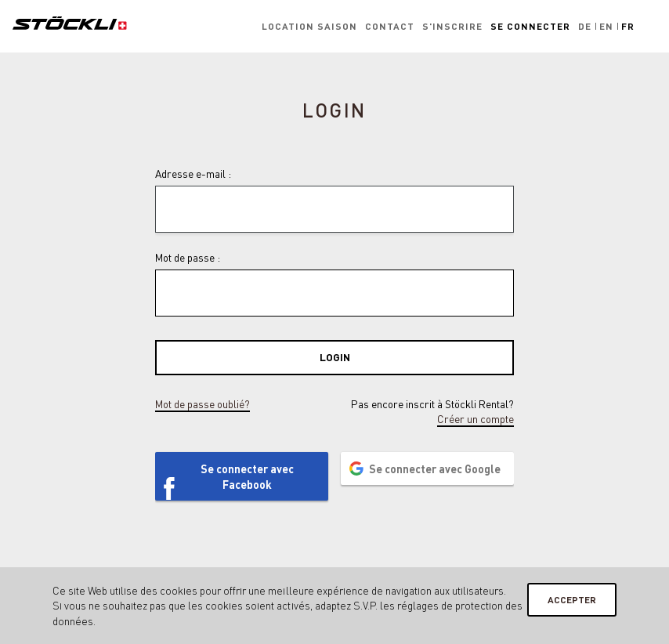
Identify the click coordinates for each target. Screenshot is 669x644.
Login (335, 357)
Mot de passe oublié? (203, 404)
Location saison (309, 26)
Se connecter (530, 26)
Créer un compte (476, 419)
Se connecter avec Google (435, 469)
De (585, 26)
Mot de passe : (188, 257)
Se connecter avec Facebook (247, 476)
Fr (628, 26)
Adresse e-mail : (193, 174)
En (606, 26)
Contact (390, 26)
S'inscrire (452, 26)
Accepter (572, 600)
